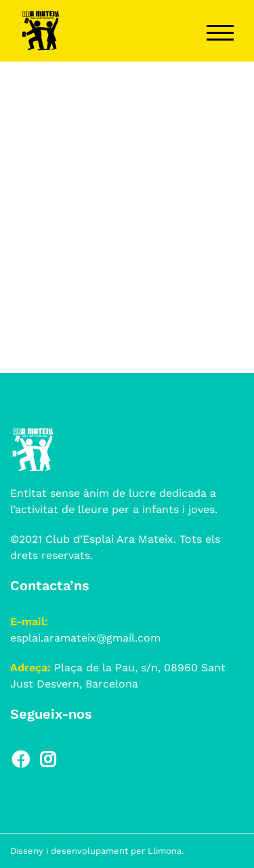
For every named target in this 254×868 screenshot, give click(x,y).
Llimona (165, 851)
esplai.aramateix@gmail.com (85, 638)
